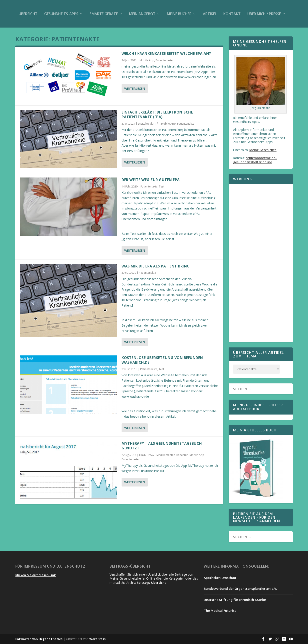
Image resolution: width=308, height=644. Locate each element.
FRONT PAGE (147, 455)
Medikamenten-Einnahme (172, 455)
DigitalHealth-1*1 (149, 124)
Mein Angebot (142, 14)
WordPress (97, 639)
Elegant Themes (50, 639)
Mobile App (147, 60)
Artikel (210, 14)
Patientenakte (164, 60)
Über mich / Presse (264, 14)
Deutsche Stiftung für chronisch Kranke (235, 600)
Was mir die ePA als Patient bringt (157, 266)
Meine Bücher (179, 14)
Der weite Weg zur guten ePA (151, 180)
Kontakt (232, 14)
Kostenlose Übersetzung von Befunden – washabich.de (164, 360)
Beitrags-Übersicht (151, 583)
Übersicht (28, 14)
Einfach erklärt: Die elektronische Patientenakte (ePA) (157, 115)
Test (162, 186)
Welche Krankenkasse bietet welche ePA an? (166, 54)
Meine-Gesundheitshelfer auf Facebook (258, 407)
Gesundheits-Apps (61, 14)
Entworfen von (27, 639)
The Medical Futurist (220, 611)
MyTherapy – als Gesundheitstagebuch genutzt (162, 446)
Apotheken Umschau (220, 578)
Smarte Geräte (104, 14)
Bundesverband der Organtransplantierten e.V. (240, 589)
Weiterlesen (135, 89)
